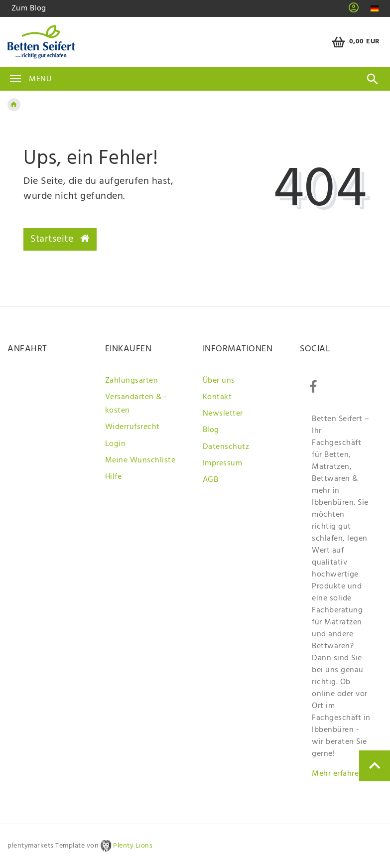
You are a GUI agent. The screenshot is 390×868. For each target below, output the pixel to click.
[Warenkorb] (354, 42)
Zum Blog (29, 8)
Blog (211, 430)
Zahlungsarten (132, 381)
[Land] (374, 9)
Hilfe (114, 477)
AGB (211, 480)
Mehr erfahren (338, 774)
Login (116, 444)
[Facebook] (313, 387)
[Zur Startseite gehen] (14, 105)
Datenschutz (226, 447)
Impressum (223, 463)
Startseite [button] (60, 239)
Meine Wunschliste (140, 460)
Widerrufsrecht (132, 427)
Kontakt (217, 397)
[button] (354, 11)
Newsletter (223, 414)
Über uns (219, 381)
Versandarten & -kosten (136, 404)
